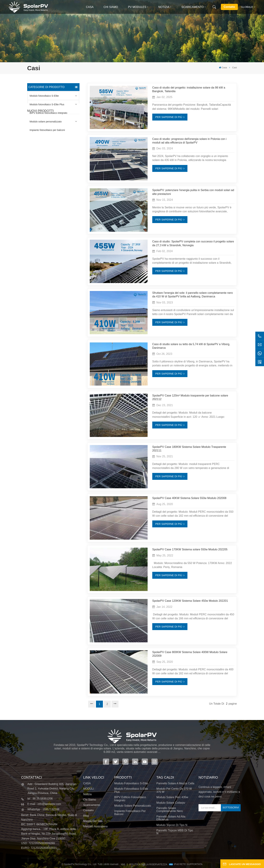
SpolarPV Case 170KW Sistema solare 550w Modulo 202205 (190, 549)
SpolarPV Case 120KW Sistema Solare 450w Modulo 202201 (190, 601)
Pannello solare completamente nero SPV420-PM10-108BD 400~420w (58, 154)
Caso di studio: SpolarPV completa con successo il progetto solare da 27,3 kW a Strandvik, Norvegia (193, 243)
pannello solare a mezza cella (175, 783)
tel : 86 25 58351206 (40, 799)
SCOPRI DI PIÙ (56, 160)
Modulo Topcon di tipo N (172, 825)
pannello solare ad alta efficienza (171, 818)
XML (123, 864)
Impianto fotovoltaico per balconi (47, 130)
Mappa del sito (93, 821)
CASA (87, 783)
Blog (86, 816)
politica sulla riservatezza (148, 864)
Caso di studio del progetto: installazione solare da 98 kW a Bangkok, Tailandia (189, 89)
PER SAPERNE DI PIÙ (169, 117)
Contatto (229, 7)
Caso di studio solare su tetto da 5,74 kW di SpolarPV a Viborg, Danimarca (191, 346)
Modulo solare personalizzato (46, 122)
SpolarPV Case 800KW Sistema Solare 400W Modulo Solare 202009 (190, 654)
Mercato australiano (95, 826)
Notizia (164, 7)
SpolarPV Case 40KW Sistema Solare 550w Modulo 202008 (189, 498)
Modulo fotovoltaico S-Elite (44, 96)
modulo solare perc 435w (172, 797)
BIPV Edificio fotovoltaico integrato (49, 113)
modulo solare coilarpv (171, 803)
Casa (90, 7)
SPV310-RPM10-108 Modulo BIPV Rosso (57, 173)
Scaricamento (193, 7)
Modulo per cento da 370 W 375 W (174, 790)
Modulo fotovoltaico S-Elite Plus (47, 104)
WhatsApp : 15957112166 (43, 809)
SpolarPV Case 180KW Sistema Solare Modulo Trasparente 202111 (189, 449)
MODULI (89, 789)
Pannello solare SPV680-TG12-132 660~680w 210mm (60, 193)
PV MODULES (137, 7)
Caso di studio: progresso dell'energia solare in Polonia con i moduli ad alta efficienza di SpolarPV (189, 141)
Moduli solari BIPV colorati (60, 211)
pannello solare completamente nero (170, 810)
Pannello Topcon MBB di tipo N (175, 832)
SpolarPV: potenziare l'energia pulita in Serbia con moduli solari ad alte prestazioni (193, 192)
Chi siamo (111, 7)
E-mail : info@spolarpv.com (44, 804)
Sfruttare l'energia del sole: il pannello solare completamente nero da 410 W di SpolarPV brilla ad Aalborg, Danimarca (193, 295)
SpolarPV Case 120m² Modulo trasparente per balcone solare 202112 (190, 397)
